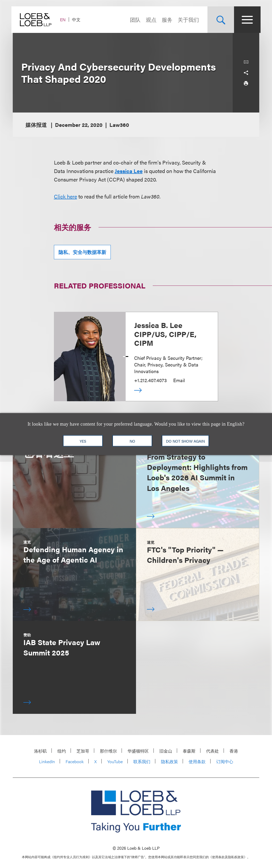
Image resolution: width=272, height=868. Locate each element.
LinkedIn (47, 761)
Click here (65, 196)
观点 (150, 20)
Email (179, 380)
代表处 (212, 751)
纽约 (62, 751)
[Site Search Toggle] (219, 20)
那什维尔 (108, 751)
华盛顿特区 (138, 751)
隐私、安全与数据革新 (82, 252)
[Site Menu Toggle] (246, 20)
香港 (234, 751)
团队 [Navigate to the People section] (134, 20)
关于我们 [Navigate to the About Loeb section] (187, 20)
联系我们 (142, 761)
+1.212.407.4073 (150, 380)
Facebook (75, 761)
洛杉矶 (40, 751)
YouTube (115, 761)
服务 (166, 20)
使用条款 (197, 761)
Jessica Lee (129, 171)
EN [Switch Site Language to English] (64, 20)
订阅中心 (225, 761)
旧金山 (166, 751)
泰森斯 (189, 751)
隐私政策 (169, 761)
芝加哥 (83, 751)
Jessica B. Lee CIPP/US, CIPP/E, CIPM (165, 334)
